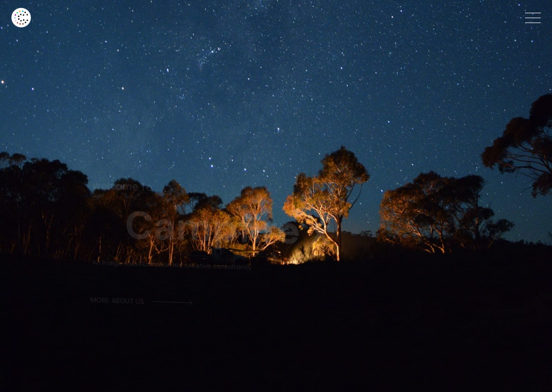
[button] (533, 18)
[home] (138, 18)
